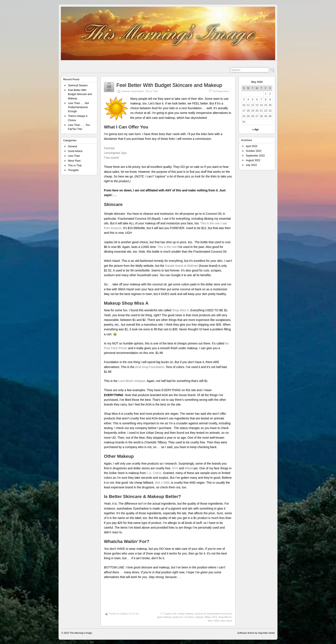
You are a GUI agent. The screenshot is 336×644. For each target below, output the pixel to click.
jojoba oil (178, 617)
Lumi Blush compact (132, 381)
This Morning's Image (81, 633)
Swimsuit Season (78, 85)
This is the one (167, 247)
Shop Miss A (180, 310)
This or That (151, 91)
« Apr (255, 130)
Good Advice (137, 91)
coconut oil (200, 614)
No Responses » (221, 91)
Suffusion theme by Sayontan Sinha (256, 633)
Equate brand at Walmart (181, 266)
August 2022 (253, 160)
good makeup (164, 617)
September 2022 (255, 156)
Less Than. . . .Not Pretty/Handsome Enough (78, 107)
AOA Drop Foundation (150, 367)
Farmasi (110, 148)
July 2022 (251, 165)
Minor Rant (74, 161)
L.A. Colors (154, 473)
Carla (123, 614)
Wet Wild (162, 483)
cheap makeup (186, 614)
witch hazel (226, 621)
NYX (175, 468)
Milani (208, 617)
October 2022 (254, 151)
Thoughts (73, 170)
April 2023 (252, 146)
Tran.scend (111, 158)
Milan (188, 468)
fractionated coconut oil (219, 614)
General (126, 91)
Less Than (74, 156)
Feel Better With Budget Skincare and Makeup (169, 85)
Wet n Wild (213, 621)
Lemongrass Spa (115, 153)
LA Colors (189, 617)
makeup (199, 617)
